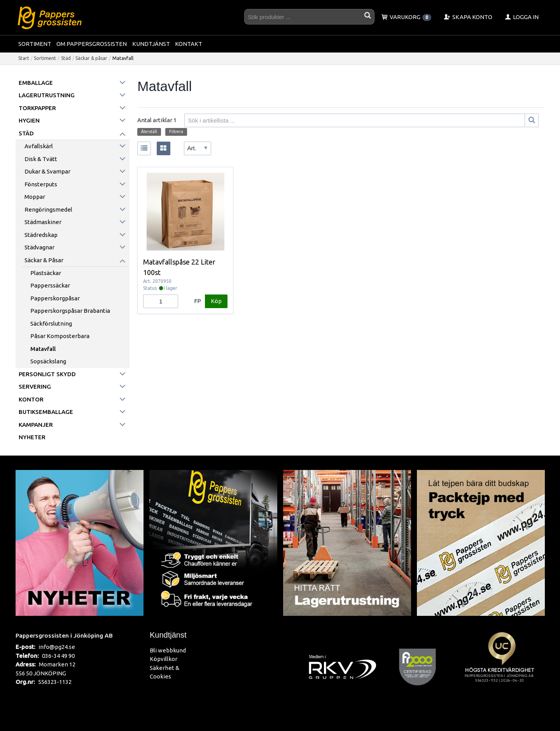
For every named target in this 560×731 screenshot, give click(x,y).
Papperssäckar (50, 285)
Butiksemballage (46, 412)
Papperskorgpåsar (55, 298)
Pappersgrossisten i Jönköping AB (64, 635)
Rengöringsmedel (48, 209)
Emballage (36, 83)
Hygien (29, 120)
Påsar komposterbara (60, 336)
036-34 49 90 (58, 656)
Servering (35, 387)
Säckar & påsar (91, 58)
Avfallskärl (39, 146)
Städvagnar (39, 247)
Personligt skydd (47, 374)
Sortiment (35, 44)
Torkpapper (37, 108)
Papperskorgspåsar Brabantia (70, 311)
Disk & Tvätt (41, 159)
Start (24, 58)
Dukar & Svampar (47, 171)
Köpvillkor (164, 659)
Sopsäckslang (48, 361)
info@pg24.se (57, 647)
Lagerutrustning (47, 95)
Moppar (35, 197)
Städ (66, 58)
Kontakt (189, 44)
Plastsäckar (46, 273)
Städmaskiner (43, 222)
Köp (216, 301)
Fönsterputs (41, 184)
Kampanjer (36, 425)
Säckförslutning (51, 323)
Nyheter (32, 437)
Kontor (31, 399)
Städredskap (41, 235)
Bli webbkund (168, 650)
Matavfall (43, 349)
